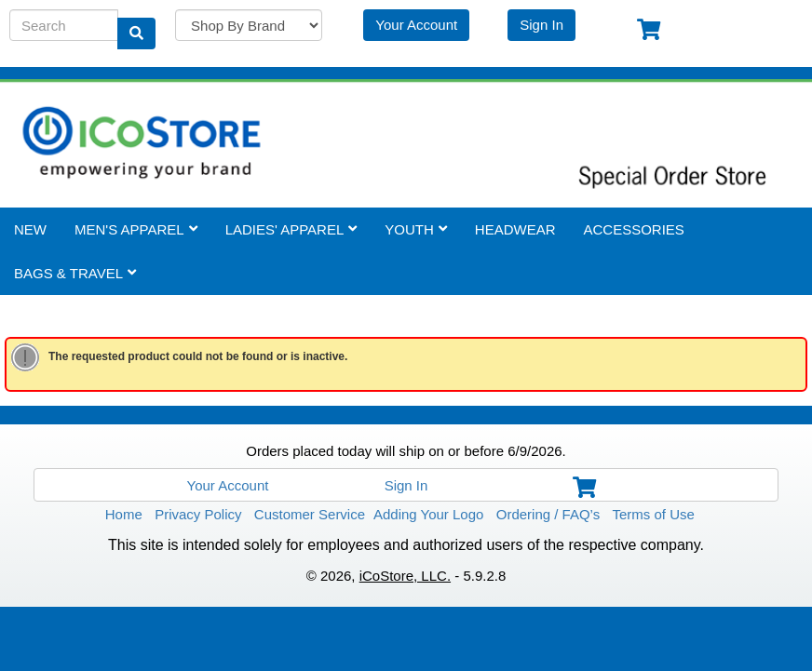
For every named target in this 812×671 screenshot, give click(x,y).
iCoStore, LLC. (405, 575)
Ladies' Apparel (291, 228)
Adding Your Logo (428, 513)
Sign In (541, 24)
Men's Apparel (136, 228)
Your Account (416, 24)
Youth (416, 228)
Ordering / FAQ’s (548, 513)
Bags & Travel (75, 272)
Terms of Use (654, 513)
